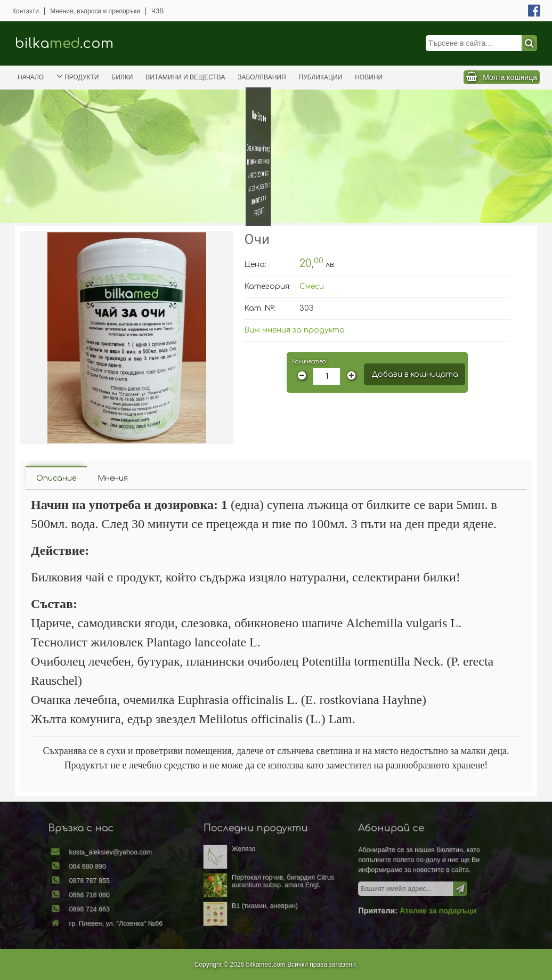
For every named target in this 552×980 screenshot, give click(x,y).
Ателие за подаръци (415, 908)
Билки (122, 77)
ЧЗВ (157, 11)
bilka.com (64, 43)
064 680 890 (114, 870)
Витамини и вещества (185, 77)
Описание (56, 478)
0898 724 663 (116, 906)
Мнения (113, 478)
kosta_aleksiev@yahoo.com (134, 857)
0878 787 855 (116, 882)
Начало (31, 77)
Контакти (26, 11)
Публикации (321, 77)
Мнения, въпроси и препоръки (95, 11)
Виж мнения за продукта (294, 330)
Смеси (312, 286)
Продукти (78, 76)
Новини (369, 77)
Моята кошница (510, 77)
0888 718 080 (116, 894)
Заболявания (262, 77)
